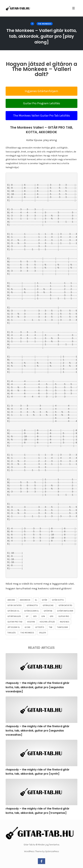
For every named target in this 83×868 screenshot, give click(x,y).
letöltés (40, 627)
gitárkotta (32, 605)
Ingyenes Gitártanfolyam (41, 91)
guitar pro (64, 616)
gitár (44, 600)
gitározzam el (31, 611)
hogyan (31, 622)
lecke (28, 627)
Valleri (42, 633)
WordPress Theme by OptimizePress (42, 851)
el (36, 600)
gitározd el (13, 611)
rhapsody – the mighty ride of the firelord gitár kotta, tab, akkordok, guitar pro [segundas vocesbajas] (38, 687)
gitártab (48, 611)
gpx (52, 616)
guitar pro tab (15, 622)
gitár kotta (58, 600)
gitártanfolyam (65, 611)
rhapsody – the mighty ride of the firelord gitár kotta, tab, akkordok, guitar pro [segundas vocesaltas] (38, 730)
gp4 (43, 616)
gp (27, 616)
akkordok (25, 600)
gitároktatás (65, 605)
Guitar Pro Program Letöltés (42, 103)
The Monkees (45, 24)
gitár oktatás (15, 605)
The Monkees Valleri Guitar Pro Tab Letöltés (42, 116)
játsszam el (14, 627)
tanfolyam (62, 627)
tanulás (12, 633)
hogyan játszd (47, 622)
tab (51, 627)
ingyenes (65, 622)
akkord (11, 600)
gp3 (35, 616)
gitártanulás (14, 616)
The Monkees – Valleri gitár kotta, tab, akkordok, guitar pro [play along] (42, 36)
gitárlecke (48, 605)
